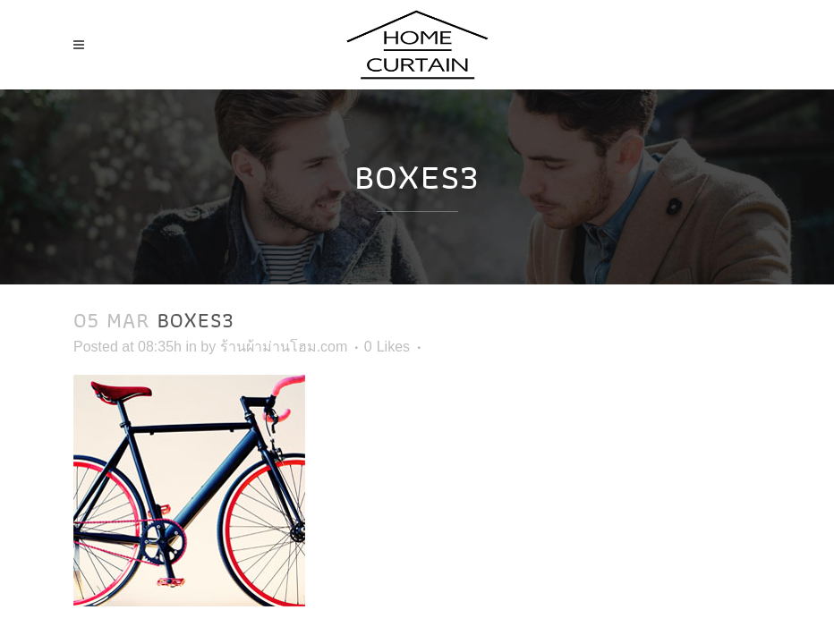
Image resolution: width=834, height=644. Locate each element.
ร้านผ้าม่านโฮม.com (284, 347)
